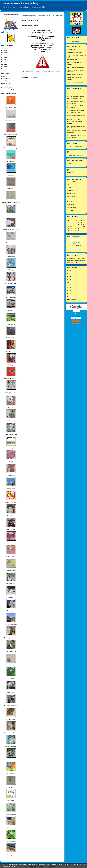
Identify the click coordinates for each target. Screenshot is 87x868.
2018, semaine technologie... (11, 148)
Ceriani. (69, 135)
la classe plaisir (71, 193)
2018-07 (69, 274)
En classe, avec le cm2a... (11, 638)
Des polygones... (11, 475)
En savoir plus (11, 866)
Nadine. (69, 101)
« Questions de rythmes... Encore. (32, 16)
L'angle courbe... (11, 801)
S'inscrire (77, 243)
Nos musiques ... (6, 60)
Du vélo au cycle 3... (11, 338)
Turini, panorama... (11, 297)
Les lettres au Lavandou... (11, 379)
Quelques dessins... (11, 121)
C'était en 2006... (71, 49)
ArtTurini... (11, 462)
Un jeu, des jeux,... (11, 489)
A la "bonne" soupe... (11, 692)
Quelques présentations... (11, 733)
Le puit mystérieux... (11, 814)
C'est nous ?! (11, 787)
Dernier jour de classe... (73, 60)
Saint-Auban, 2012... (11, 529)
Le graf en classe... (11, 543)
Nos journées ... (5, 57)
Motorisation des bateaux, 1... (11, 229)
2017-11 (69, 297)
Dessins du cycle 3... (11, 557)
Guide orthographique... (10, 89)
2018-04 (69, 282)
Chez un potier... (11, 855)
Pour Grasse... (11, 189)
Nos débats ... (5, 50)
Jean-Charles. (70, 97)
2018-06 (69, 276)
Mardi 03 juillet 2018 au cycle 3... (75, 82)
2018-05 (69, 279)
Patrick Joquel (70, 205)
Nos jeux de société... (11, 284)
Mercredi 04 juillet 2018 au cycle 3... (76, 75)
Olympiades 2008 (11, 652)
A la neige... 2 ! (11, 611)
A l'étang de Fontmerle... (11, 841)
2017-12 (69, 294)
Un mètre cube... (11, 828)
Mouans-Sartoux (71, 202)
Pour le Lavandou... (11, 243)
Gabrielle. (69, 131)
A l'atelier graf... (11, 365)
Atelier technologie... (11, 421)
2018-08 (69, 271)
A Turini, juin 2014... (11, 311)
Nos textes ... (5, 64)
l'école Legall (70, 190)
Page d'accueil (46, 16)
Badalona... (11, 175)
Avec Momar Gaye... (11, 584)
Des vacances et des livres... (74, 52)
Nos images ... (5, 55)
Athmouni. (69, 111)
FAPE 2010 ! (11, 760)
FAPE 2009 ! (11, 679)
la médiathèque (71, 196)
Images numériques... (11, 502)
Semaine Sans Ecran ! (11, 665)
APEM (68, 185)
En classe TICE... (11, 570)
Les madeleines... (11, 719)
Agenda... (4, 76)
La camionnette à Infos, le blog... (21, 3)
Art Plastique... (11, 270)
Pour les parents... (6, 69)
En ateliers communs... (11, 216)
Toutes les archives (72, 299)
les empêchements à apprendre (75, 199)
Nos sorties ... (5, 62)
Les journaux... (7, 85)
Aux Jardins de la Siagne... (11, 706)
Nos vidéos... (5, 67)
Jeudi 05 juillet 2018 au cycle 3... (75, 67)
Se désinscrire (77, 246)
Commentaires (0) (55, 72)
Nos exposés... (5, 53)
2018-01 (69, 291)
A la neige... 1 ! (11, 597)
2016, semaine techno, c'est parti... (11, 202)
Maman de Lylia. (71, 120)
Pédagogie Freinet (72, 208)
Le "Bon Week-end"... (7, 83)
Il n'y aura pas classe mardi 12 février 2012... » (56, 16)
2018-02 (69, 288)
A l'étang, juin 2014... (11, 324)
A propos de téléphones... (11, 134)
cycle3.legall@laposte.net (11, 14)
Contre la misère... (11, 256)
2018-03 (69, 285)
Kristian (69, 188)
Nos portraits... (11, 516)
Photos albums (11, 94)
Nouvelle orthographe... (7, 87)
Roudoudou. (70, 115)
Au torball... (11, 407)
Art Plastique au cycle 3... (11, 435)
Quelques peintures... (11, 746)
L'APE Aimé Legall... (72, 173)
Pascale (69, 94)
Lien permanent (45, 72)
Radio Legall (70, 210)
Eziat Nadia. (70, 126)
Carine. (69, 106)
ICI (79, 41)
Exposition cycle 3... (11, 448)
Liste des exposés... (7, 79)
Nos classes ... (5, 48)
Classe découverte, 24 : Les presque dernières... (74, 122)
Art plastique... (11, 162)
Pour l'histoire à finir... (11, 107)
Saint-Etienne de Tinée (11, 624)
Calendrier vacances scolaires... (10, 81)
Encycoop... (70, 164)
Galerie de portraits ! (11, 774)
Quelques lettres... (11, 351)
